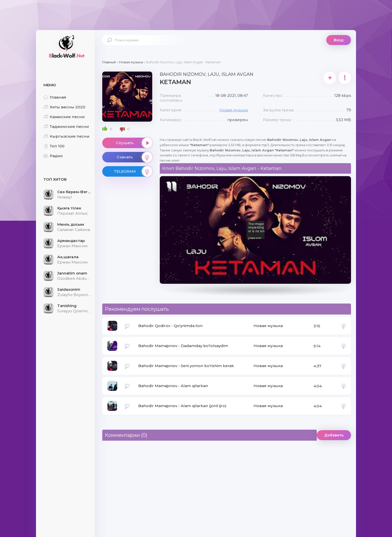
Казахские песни (64, 117)
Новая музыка (234, 110)
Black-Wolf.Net (66, 46)
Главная (55, 97)
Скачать (134, 157)
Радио (53, 156)
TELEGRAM (133, 171)
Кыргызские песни (66, 136)
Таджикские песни (66, 126)
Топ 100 (54, 146)
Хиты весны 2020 (64, 107)
